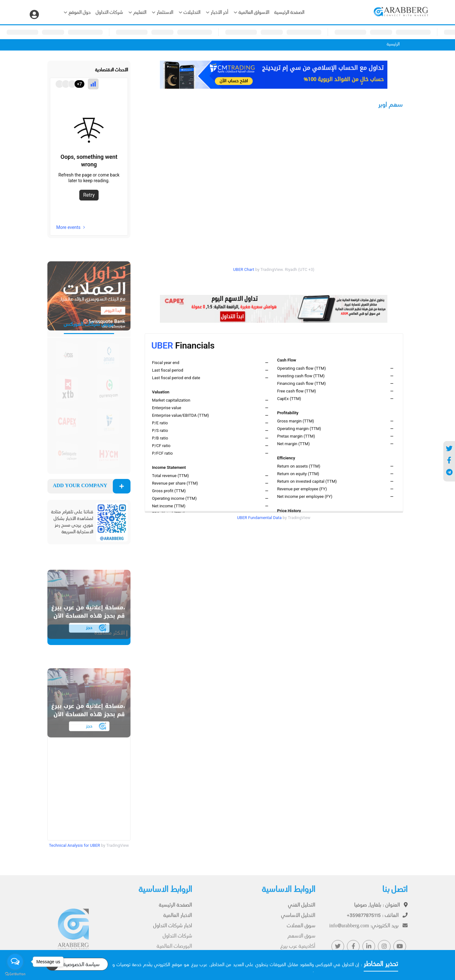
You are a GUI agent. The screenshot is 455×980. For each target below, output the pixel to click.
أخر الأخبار (217, 13)
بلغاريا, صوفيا (381, 909)
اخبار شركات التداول (173, 929)
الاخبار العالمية (178, 919)
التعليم (137, 13)
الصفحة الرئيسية (289, 13)
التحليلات (190, 13)
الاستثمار (163, 13)
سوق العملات (301, 929)
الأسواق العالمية (252, 13)
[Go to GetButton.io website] (15, 974)
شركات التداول (109, 13)
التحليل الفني (302, 909)
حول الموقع (77, 13)
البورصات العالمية (174, 950)
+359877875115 (377, 919)
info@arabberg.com (368, 929)
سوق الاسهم (301, 939)
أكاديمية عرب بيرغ (298, 950)
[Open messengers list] (15, 962)
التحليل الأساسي (298, 919)
